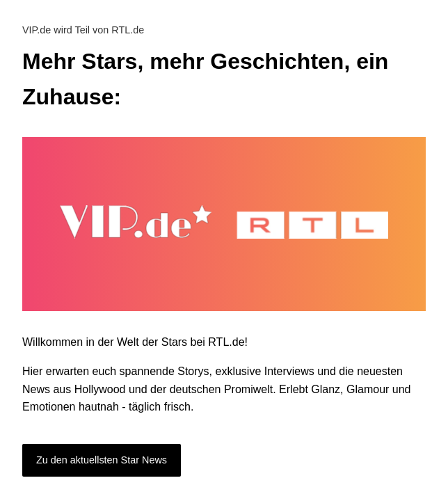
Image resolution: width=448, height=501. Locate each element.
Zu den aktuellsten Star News (102, 460)
